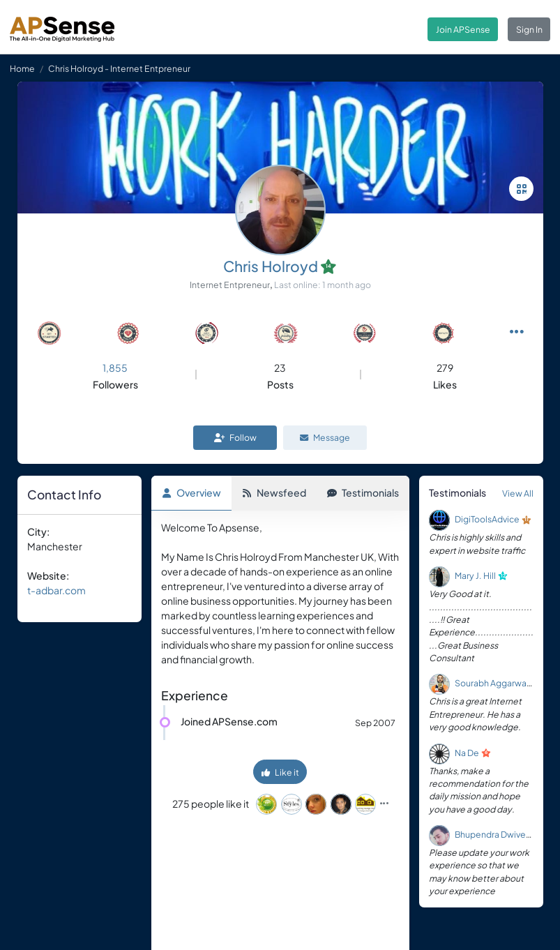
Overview (191, 492)
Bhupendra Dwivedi (494, 834)
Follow (235, 437)
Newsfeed (274, 492)
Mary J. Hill (475, 575)
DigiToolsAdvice (487, 520)
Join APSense (463, 29)
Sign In (529, 29)
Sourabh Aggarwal (492, 684)
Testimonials (363, 492)
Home (22, 68)
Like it (280, 773)
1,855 (115, 368)
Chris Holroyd (271, 266)
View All (518, 493)
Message (325, 437)
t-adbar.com (56, 590)
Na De (467, 753)
